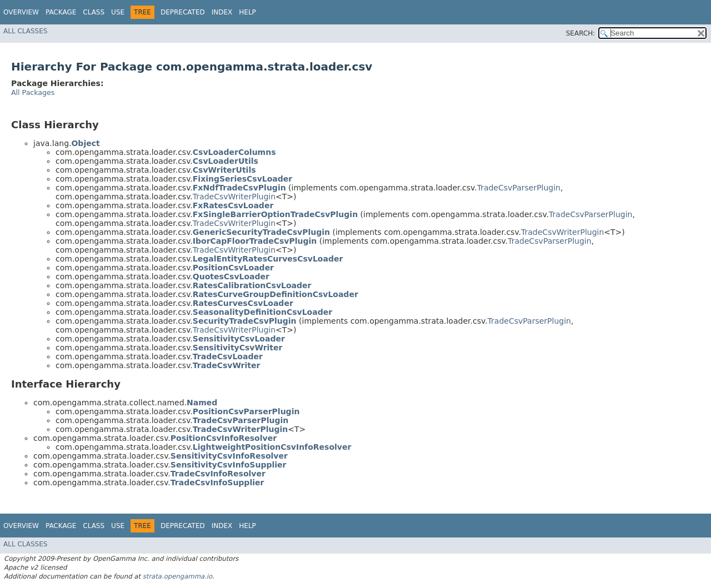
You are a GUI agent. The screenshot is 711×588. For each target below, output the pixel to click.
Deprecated (183, 12)
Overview (21, 12)
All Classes (25, 31)
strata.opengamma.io (177, 576)
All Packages (33, 92)
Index (222, 12)
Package (61, 12)
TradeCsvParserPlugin (519, 188)
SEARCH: (581, 33)
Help (247, 12)
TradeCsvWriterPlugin (234, 197)
